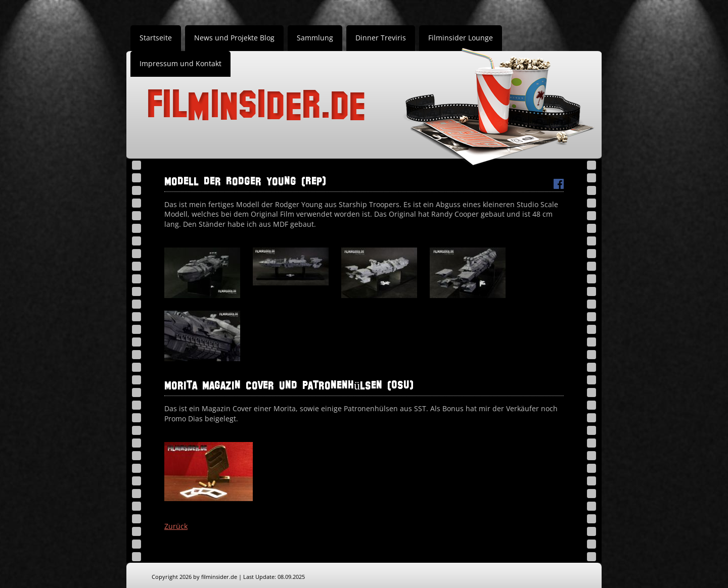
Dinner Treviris (381, 38)
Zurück (176, 526)
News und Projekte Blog (234, 38)
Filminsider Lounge (461, 38)
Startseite (156, 38)
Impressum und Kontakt (180, 63)
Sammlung (315, 38)
